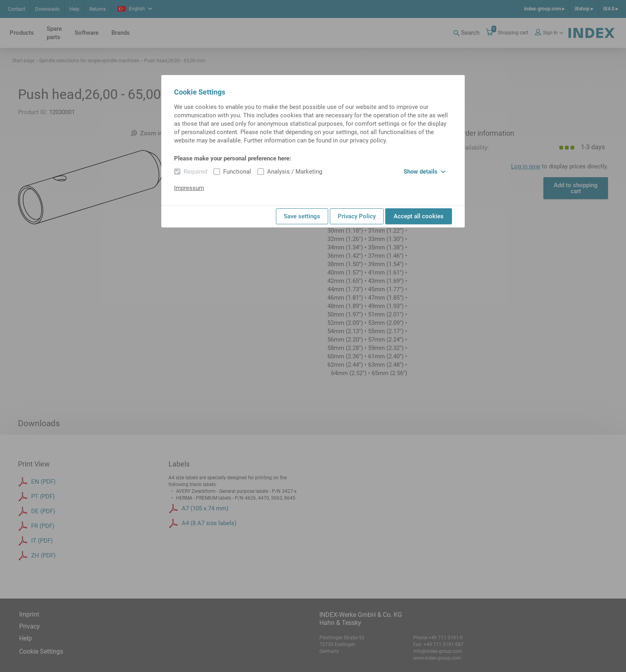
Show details (425, 172)
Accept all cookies (419, 216)
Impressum (189, 188)
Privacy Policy (357, 216)
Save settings (302, 216)
